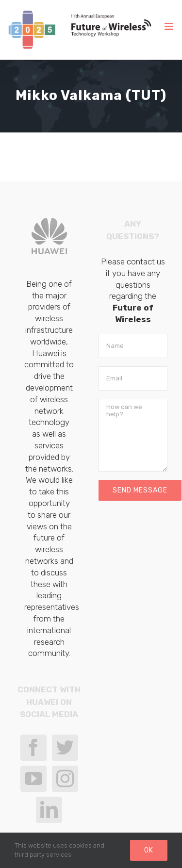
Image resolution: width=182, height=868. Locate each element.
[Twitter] (65, 748)
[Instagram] (65, 779)
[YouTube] (33, 779)
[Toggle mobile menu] (170, 26)
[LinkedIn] (49, 810)
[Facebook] (33, 748)
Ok (149, 850)
